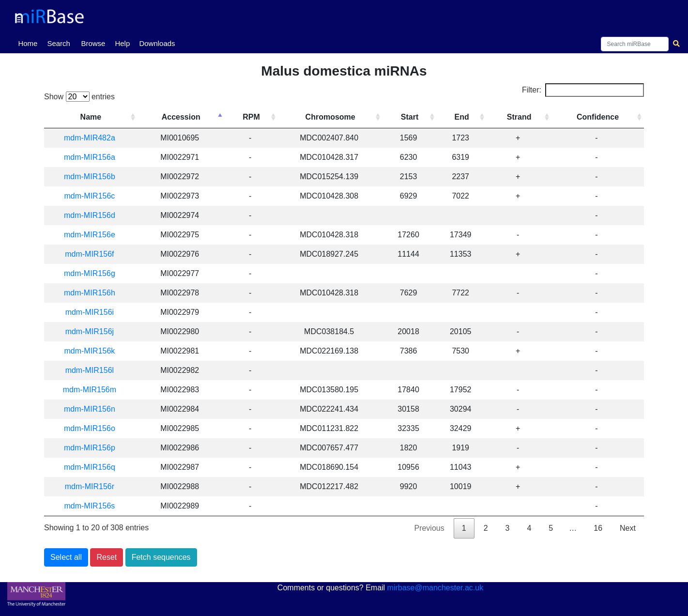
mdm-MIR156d (94, 215)
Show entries (79, 97)
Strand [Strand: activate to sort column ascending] (521, 117)
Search (59, 43)
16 (598, 528)
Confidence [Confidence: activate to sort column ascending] (599, 117)
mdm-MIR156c (94, 196)
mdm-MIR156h (94, 293)
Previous (429, 528)
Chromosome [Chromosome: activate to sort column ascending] (335, 117)
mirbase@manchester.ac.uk (436, 588)
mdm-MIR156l (94, 370)
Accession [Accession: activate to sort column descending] (189, 117)
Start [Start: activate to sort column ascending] (413, 117)
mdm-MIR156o (94, 428)
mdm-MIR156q (94, 467)
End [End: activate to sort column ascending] (465, 117)
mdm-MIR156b (94, 177)
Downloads (157, 43)
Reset (107, 557)
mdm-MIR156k (94, 351)
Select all (66, 557)
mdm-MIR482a (94, 138)
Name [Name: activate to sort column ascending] (95, 117)
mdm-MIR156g (94, 273)
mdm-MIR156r (94, 486)
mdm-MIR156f (94, 254)
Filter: (583, 90)
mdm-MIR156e (94, 235)
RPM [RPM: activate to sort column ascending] (258, 117)
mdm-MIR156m (94, 390)
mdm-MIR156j (94, 331)
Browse (93, 43)
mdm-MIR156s (94, 506)
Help (122, 43)
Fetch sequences (161, 557)
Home (30, 43)
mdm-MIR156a (94, 157)
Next (628, 528)
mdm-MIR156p (94, 448)
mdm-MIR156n (94, 409)
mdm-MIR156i (94, 312)
